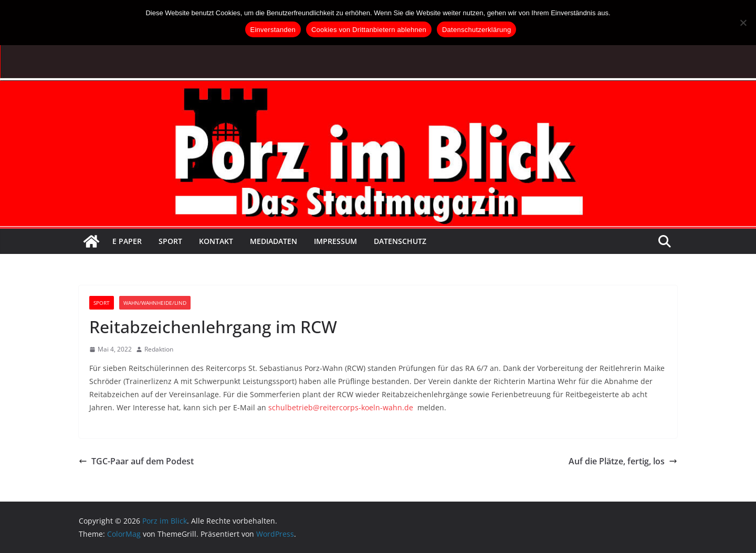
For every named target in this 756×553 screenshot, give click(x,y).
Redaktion (159, 349)
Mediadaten (274, 241)
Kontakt (216, 241)
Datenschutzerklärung (476, 30)
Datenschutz (400, 241)
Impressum (335, 241)
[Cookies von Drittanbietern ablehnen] (743, 23)
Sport (170, 241)
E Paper (127, 241)
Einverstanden (273, 30)
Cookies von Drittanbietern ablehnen (369, 30)
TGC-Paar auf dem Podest (136, 461)
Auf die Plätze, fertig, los (623, 461)
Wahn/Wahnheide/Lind (155, 303)
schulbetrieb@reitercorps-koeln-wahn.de (341, 407)
